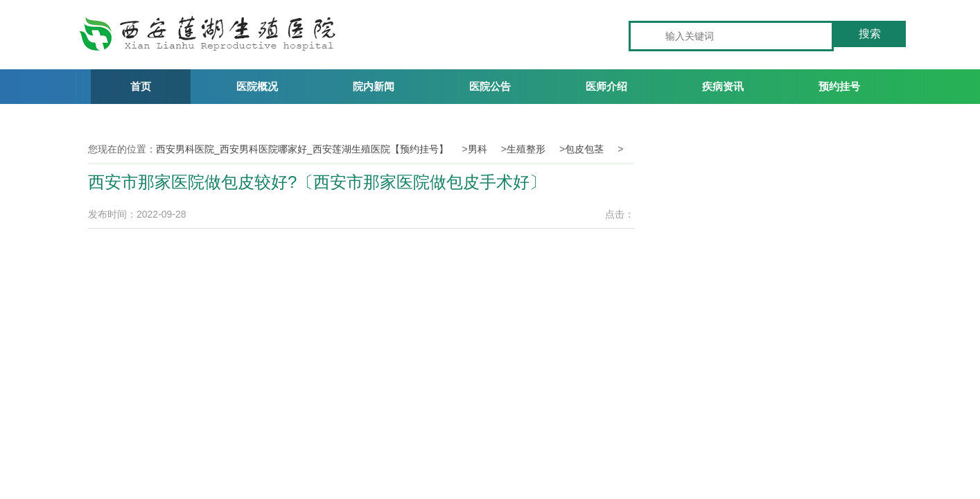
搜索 (870, 34)
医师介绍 (606, 86)
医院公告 (490, 86)
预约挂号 (839, 86)
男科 (478, 149)
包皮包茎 (584, 149)
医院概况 (257, 86)
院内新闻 (374, 86)
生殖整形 (526, 149)
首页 (141, 86)
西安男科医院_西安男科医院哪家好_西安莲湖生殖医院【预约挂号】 (302, 149)
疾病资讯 (723, 86)
